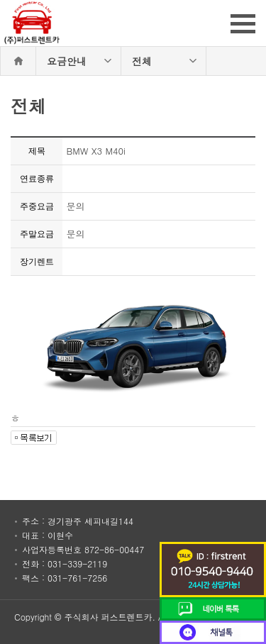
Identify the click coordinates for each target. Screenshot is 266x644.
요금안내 (67, 61)
